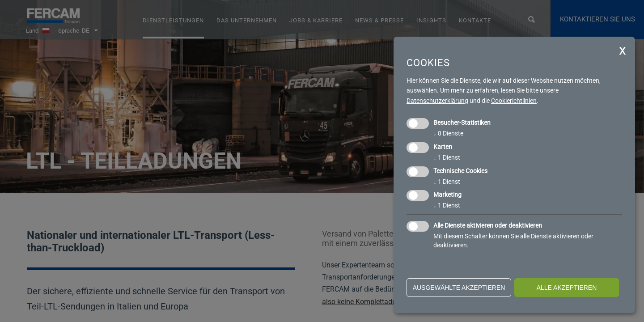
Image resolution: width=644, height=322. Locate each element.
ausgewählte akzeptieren (459, 288)
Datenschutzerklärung (437, 101)
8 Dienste (448, 133)
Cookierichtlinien (514, 101)
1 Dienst (447, 157)
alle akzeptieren (567, 288)
